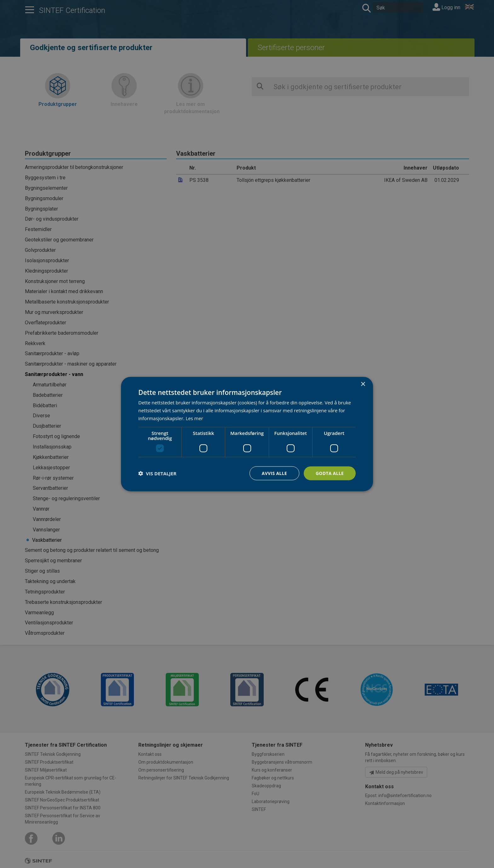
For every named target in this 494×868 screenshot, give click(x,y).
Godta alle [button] (330, 473)
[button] (157, 473)
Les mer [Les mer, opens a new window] (194, 418)
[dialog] (247, 434)
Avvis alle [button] (274, 473)
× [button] (363, 384)
